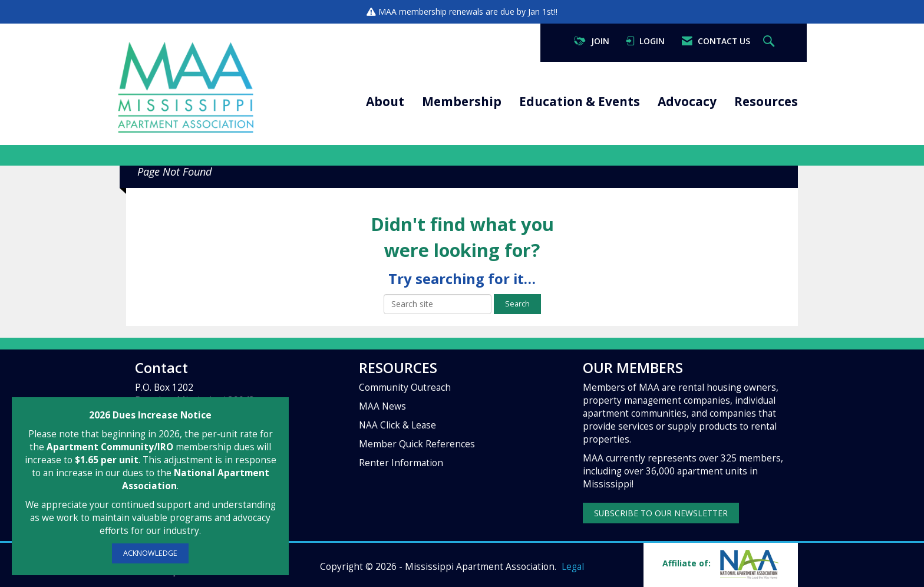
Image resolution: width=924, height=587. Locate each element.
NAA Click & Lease (397, 425)
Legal (573, 567)
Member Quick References (417, 444)
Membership (462, 101)
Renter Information (401, 463)
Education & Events (580, 101)
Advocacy (687, 101)
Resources (766, 101)
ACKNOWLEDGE (150, 553)
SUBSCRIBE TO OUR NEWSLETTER (661, 513)
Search (517, 304)
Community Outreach (405, 388)
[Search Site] (770, 42)
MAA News (382, 406)
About (385, 101)
